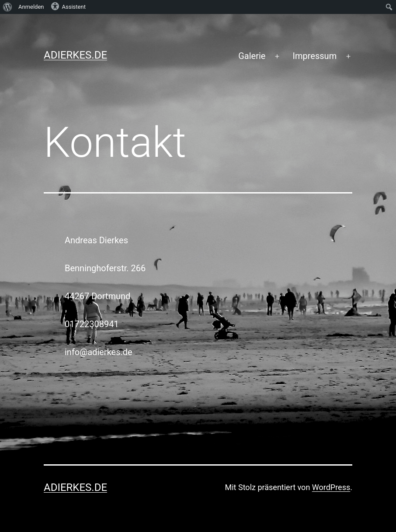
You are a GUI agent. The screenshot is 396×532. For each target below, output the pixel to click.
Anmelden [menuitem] (31, 7)
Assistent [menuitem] (68, 6)
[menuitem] (8, 7)
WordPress (331, 487)
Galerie (252, 56)
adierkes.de (75, 55)
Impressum (315, 56)
